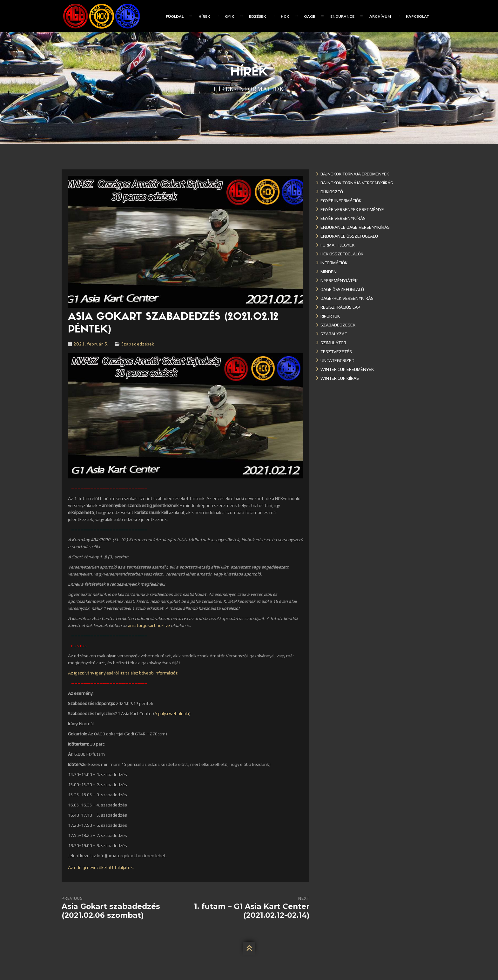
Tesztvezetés (336, 352)
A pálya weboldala (172, 714)
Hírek (204, 16)
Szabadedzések (138, 344)
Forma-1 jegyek (337, 245)
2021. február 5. (91, 344)
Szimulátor (333, 343)
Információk (334, 263)
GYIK (229, 16)
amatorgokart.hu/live (149, 625)
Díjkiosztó (332, 192)
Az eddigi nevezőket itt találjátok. (101, 867)
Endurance (342, 16)
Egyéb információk (341, 201)
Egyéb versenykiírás (343, 218)
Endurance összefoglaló (349, 236)
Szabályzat (334, 334)
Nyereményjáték (339, 280)
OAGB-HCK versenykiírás (347, 298)
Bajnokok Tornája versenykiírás (357, 183)
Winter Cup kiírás (340, 378)
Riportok (330, 316)
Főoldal (175, 16)
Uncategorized (337, 360)
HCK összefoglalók (342, 254)
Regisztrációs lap (340, 307)
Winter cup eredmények (347, 369)
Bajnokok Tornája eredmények (355, 174)
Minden (329, 272)
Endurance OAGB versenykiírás (355, 227)
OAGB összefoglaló (342, 289)
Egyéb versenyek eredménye (352, 209)
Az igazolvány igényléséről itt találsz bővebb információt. (123, 673)
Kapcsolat (418, 16)
